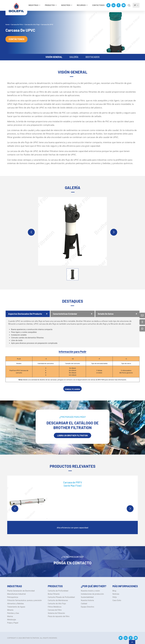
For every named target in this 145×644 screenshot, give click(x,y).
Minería (10, 610)
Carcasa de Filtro (55, 610)
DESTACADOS (93, 57)
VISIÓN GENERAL (54, 57)
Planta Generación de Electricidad (21, 591)
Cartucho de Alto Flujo (57, 604)
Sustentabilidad (87, 597)
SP (136, 5)
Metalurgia (12, 620)
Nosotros (66, 5)
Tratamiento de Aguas (16, 607)
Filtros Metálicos (55, 607)
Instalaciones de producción (92, 594)
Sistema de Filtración (56, 613)
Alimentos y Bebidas (16, 604)
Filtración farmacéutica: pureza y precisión (24, 600)
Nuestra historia (87, 600)
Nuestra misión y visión (90, 591)
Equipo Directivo (87, 607)
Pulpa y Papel (13, 623)
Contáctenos (98, 5)
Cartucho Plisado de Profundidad (61, 597)
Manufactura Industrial (16, 594)
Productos (50, 5)
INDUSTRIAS (33, 5)
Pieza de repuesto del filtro (59, 616)
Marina (10, 616)
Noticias (116, 594)
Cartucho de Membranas (58, 600)
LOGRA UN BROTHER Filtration (72, 435)
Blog (114, 591)
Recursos (81, 5)
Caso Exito (117, 600)
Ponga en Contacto (73, 563)
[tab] (28, 314)
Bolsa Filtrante (54, 594)
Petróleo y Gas (13, 613)
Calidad (84, 604)
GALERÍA (74, 57)
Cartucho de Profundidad (58, 591)
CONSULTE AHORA (72, 389)
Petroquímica (13, 597)
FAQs (115, 597)
